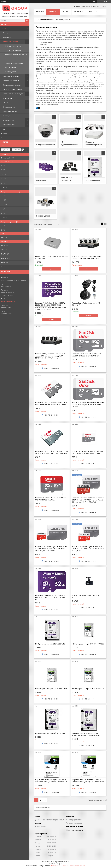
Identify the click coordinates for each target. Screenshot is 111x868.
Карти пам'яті (10, 59)
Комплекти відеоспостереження (16, 55)
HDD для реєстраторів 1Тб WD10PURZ (50, 733)
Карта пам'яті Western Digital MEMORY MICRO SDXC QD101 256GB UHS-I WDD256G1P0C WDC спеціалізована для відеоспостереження (51, 306)
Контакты (78, 12)
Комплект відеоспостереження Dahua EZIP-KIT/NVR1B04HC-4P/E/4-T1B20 (87, 257)
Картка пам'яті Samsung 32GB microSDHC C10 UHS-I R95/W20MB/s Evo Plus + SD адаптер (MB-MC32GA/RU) (51, 549)
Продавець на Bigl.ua (55, 864)
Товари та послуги (46, 20)
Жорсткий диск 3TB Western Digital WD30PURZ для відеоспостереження (86, 734)
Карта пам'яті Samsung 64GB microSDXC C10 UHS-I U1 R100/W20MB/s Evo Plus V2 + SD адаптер (88, 549)
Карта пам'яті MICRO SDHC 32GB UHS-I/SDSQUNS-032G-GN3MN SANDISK (87, 355)
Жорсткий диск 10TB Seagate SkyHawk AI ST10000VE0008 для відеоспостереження (51, 781)
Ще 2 (5, 217)
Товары (4, 28)
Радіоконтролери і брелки (12, 89)
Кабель (5, 103)
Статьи (4, 138)
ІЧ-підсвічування (11, 72)
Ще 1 (5, 187)
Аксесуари (7, 116)
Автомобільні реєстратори (14, 63)
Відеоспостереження (10, 42)
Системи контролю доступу (13, 94)
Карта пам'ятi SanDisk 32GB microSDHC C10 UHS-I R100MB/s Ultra (50, 499)
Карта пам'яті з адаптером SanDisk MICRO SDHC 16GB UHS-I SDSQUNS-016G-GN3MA (52, 404)
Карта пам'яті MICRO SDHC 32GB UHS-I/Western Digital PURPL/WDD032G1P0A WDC (50, 597)
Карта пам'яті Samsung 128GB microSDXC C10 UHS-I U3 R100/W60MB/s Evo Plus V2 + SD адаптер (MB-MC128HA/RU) (88, 500)
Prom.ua (66, 862)
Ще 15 (5, 267)
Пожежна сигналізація (11, 81)
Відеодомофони (9, 33)
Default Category (9, 125)
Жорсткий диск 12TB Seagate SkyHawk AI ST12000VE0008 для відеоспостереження (88, 781)
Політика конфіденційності (77, 866)
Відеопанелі (7, 37)
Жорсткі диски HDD (12, 67)
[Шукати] (27, 21)
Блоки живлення (9, 107)
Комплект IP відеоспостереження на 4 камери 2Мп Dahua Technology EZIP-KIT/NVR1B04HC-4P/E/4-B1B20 (50, 356)
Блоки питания (8, 120)
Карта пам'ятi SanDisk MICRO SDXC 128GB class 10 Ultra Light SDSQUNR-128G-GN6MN (52, 452)
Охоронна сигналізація (11, 76)
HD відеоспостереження (13, 50)
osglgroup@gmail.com (9, 301)
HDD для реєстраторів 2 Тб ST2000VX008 (51, 689)
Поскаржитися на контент (59, 866)
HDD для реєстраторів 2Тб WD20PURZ (50, 644)
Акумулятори (8, 98)
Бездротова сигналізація (12, 85)
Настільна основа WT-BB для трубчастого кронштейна (52, 257)
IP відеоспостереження (13, 46)
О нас (3, 129)
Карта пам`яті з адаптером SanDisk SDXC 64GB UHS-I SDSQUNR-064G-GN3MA (88, 452)
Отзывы (4, 133)
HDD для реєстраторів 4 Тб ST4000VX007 (88, 689)
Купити (52, 269)
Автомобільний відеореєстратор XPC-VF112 (87, 596)
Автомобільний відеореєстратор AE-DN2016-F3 (86, 304)
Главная (40, 12)
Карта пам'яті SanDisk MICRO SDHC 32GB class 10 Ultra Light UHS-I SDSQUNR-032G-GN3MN (88, 405)
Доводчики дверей (10, 111)
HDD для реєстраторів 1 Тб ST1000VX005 (88, 644)
